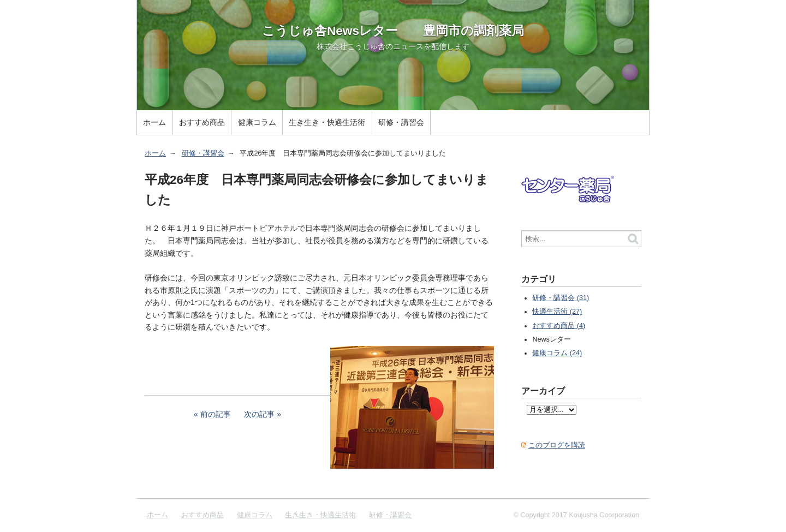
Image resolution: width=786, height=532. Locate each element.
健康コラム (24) (557, 353)
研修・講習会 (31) (561, 298)
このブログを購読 (557, 445)
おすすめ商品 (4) (559, 326)
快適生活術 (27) (557, 312)
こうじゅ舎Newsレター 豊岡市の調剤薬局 (393, 31)
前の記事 (216, 414)
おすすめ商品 (202, 122)
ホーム (154, 122)
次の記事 (259, 414)
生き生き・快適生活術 (327, 122)
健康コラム (257, 122)
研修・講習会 (401, 122)
